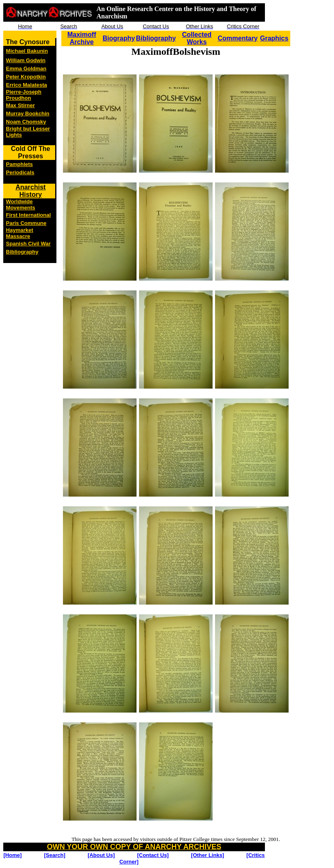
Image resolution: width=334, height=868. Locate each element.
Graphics (274, 38)
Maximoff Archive (82, 38)
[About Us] (101, 855)
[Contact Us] (153, 855)
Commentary (238, 38)
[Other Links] (207, 855)
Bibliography (156, 38)
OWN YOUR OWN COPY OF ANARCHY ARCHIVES (134, 847)
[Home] (12, 855)
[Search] (55, 855)
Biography (119, 38)
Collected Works (197, 38)
